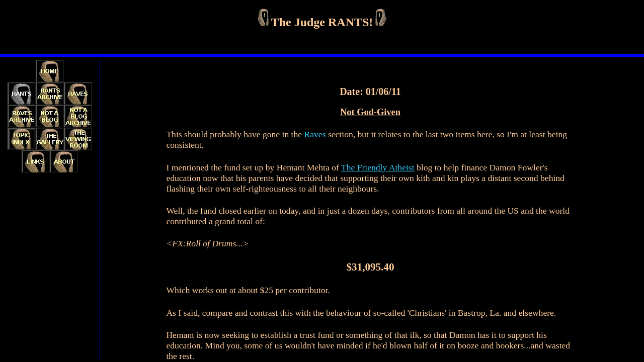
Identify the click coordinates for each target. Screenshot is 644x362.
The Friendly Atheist (378, 167)
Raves (315, 134)
